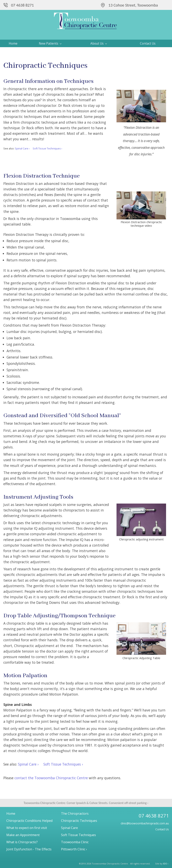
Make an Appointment (23, 835)
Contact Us (148, 43)
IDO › (166, 864)
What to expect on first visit (27, 828)
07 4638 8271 (22, 5)
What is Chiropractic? (22, 842)
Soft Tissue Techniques (78, 835)
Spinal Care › (22, 148)
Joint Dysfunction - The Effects (29, 849)
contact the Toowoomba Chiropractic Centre (51, 778)
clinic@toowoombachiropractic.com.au (145, 823)
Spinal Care (69, 828)
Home (13, 43)
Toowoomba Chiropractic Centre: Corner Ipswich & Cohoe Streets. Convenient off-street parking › (86, 803)
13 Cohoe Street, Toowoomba (133, 5)
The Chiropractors (75, 814)
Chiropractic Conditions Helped (29, 821)
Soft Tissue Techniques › (47, 148)
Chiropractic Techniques (79, 821)
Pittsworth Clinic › (74, 849)
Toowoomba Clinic (75, 842)
